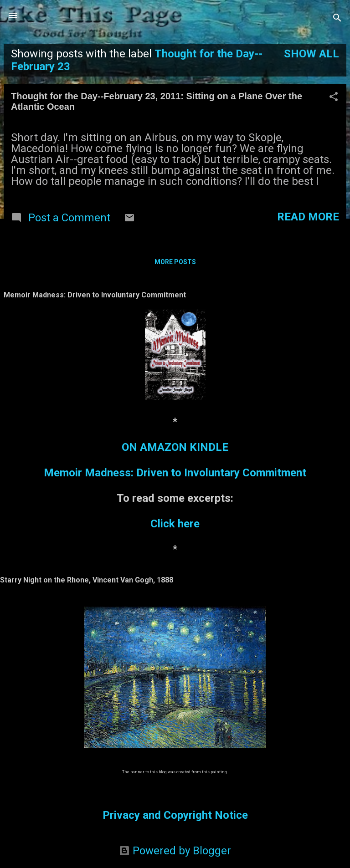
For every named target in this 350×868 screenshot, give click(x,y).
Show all (311, 54)
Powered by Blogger (175, 851)
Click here (175, 524)
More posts (175, 262)
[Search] (337, 18)
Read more (308, 217)
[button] (334, 97)
